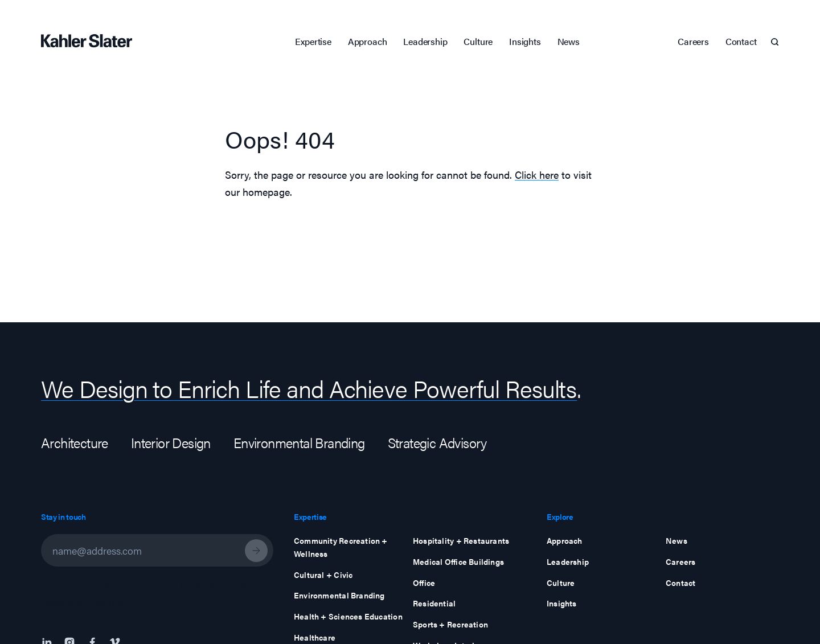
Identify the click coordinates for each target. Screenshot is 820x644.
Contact (741, 41)
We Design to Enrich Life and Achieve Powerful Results (309, 388)
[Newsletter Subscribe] (256, 551)
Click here (537, 175)
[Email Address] (157, 550)
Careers (693, 41)
